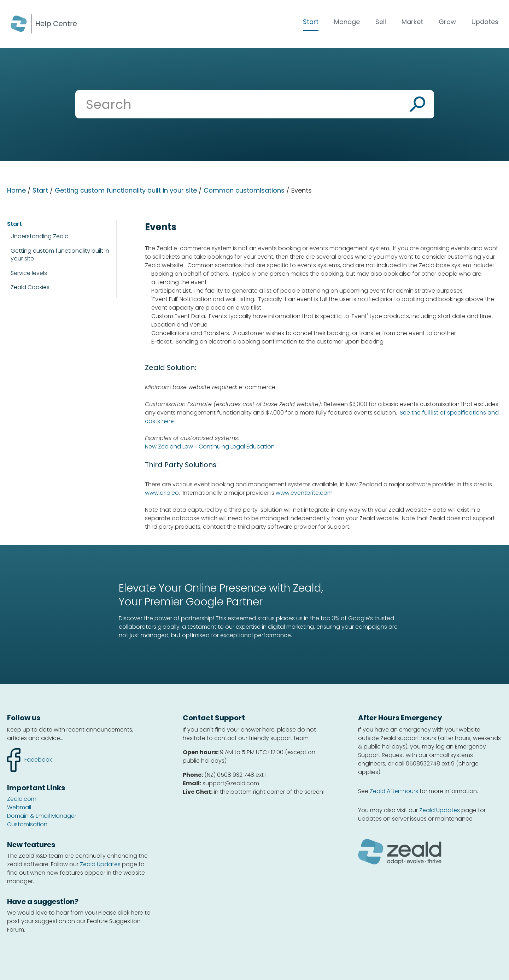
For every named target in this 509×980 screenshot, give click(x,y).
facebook (30, 760)
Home (16, 190)
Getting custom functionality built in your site (126, 190)
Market (412, 22)
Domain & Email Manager (42, 816)
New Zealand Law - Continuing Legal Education (210, 447)
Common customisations (244, 190)
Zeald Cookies (30, 287)
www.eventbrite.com (304, 493)
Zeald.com (22, 799)
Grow (447, 22)
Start (311, 22)
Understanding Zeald (40, 236)
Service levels (29, 273)
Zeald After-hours (394, 791)
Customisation (27, 824)
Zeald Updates (100, 864)
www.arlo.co (162, 493)
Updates (485, 22)
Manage (347, 22)
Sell (381, 22)
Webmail (19, 807)
